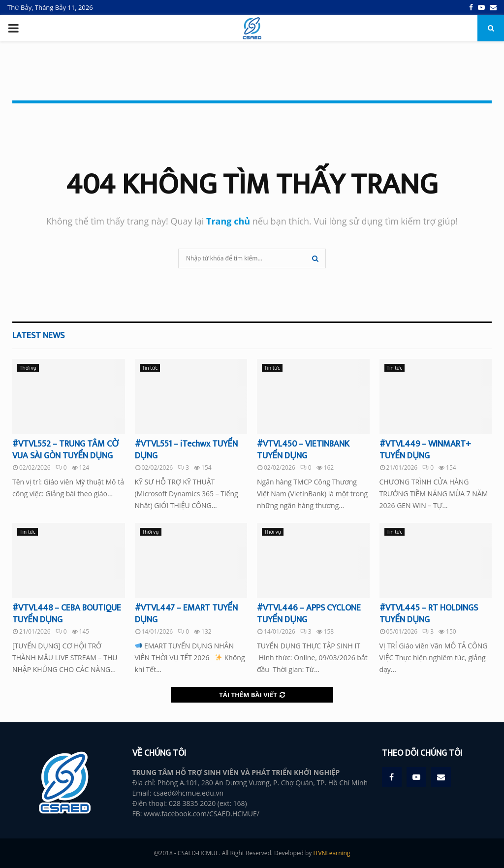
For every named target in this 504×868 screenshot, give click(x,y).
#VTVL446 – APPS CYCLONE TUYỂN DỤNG (309, 614)
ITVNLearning (331, 853)
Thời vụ (28, 368)
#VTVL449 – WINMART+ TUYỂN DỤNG (425, 450)
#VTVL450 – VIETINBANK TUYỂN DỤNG (303, 450)
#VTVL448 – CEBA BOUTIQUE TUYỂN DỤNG (67, 614)
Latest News (38, 336)
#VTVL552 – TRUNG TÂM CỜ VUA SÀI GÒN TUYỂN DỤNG (65, 450)
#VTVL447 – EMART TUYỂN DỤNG (186, 614)
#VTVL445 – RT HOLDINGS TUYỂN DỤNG (429, 614)
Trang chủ (228, 221)
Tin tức (150, 368)
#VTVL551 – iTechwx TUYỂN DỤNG (186, 450)
